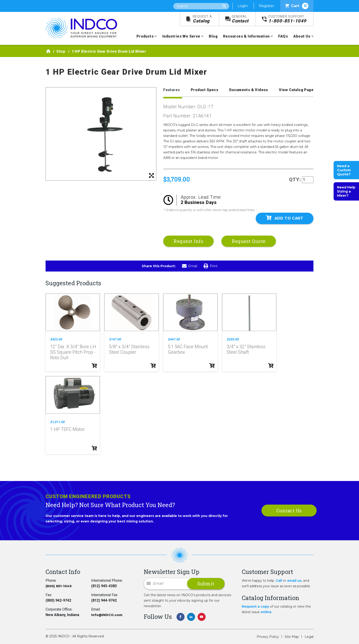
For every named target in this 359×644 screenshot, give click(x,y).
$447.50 (174, 339)
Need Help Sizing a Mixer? (346, 191)
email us (294, 581)
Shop (61, 51)
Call (279, 581)
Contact (240, 19)
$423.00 (56, 339)
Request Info (188, 241)
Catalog (202, 19)
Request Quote (249, 241)
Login (243, 6)
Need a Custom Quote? (344, 170)
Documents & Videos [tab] (249, 90)
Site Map (292, 637)
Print (211, 266)
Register (267, 6)
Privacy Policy (268, 637)
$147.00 (115, 339)
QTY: (295, 180)
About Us (302, 36)
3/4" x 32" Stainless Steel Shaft (246, 349)
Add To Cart (285, 218)
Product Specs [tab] (204, 90)
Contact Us (289, 511)
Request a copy (255, 606)
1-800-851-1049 (287, 19)
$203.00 (233, 339)
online (266, 612)
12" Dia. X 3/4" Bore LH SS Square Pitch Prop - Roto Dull (73, 352)
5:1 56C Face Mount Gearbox (188, 349)
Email (190, 266)
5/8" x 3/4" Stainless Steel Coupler (129, 349)
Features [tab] (171, 90)
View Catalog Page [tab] (296, 90)
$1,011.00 (57, 422)
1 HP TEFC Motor (67, 429)
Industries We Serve (181, 36)
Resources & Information (246, 36)
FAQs (283, 36)
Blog (213, 36)
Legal (309, 637)
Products (145, 36)
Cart (297, 6)
